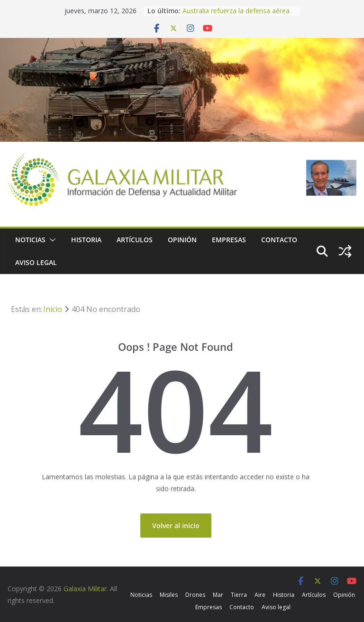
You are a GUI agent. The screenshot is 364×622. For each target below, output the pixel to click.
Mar (218, 595)
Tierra (239, 595)
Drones (195, 595)
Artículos (135, 240)
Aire (260, 595)
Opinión (182, 240)
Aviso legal (36, 262)
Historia (86, 240)
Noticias (30, 240)
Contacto (279, 240)
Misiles (169, 595)
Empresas (229, 240)
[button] (51, 240)
